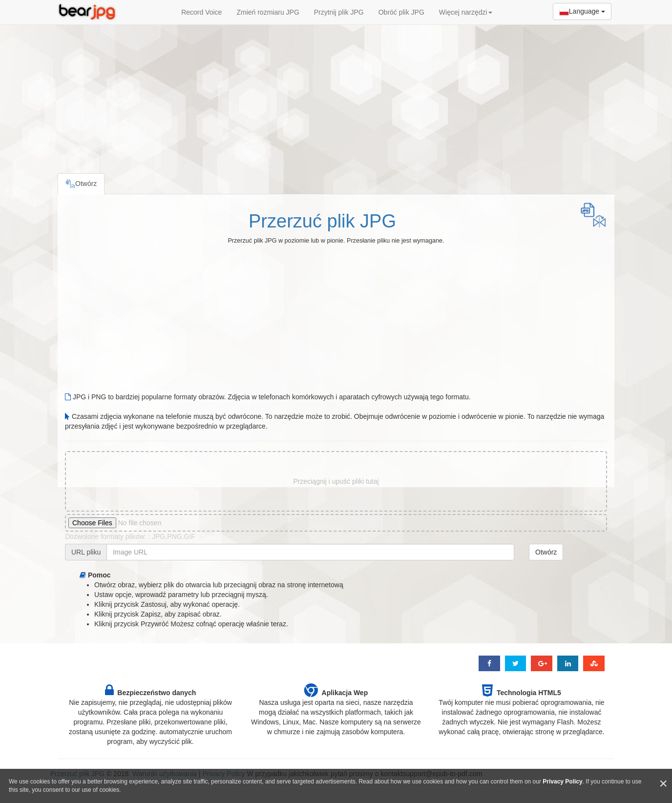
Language (582, 12)
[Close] (663, 784)
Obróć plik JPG (401, 12)
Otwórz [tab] (81, 184)
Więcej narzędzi (466, 12)
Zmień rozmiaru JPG (268, 12)
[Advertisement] (336, 95)
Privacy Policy (562, 782)
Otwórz (546, 552)
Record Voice (201, 12)
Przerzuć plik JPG (322, 221)
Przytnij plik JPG (339, 12)
